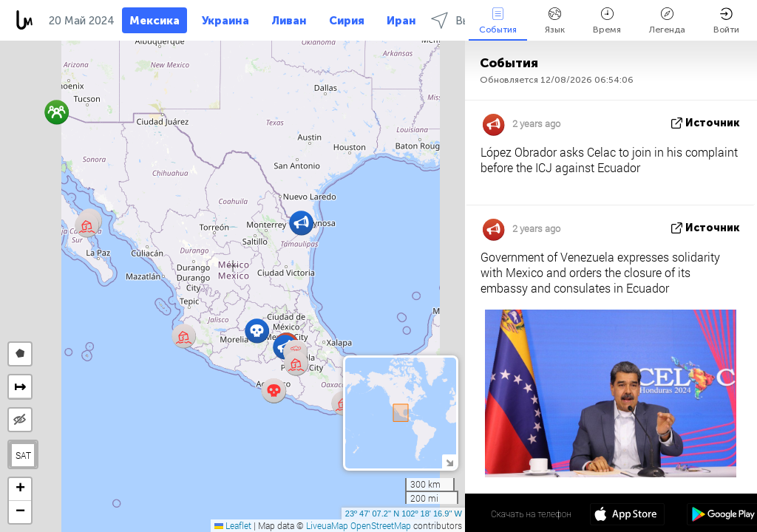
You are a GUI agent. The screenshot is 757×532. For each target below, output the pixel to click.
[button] (274, 391)
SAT (23, 455)
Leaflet (233, 525)
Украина (225, 21)
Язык (555, 21)
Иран (401, 21)
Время (607, 21)
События (498, 21)
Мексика (155, 21)
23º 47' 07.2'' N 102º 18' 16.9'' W (404, 514)
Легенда (667, 21)
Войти (726, 21)
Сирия (347, 21)
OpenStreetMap (381, 525)
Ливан (289, 21)
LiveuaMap (327, 525)
